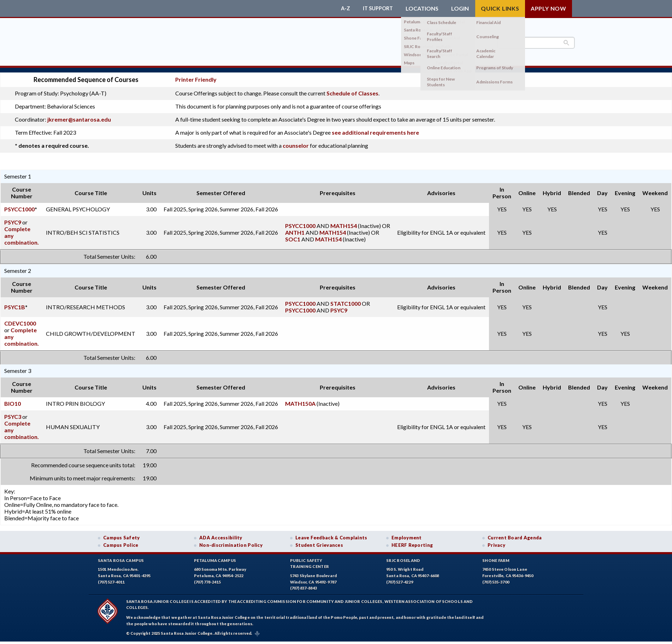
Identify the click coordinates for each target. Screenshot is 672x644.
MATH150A (300, 399)
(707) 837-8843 (303, 583)
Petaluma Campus (215, 556)
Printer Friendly (196, 75)
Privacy (496, 540)
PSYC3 (13, 412)
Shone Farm (496, 556)
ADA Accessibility (221, 533)
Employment (407, 533)
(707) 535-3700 (496, 577)
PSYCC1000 (19, 204)
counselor (296, 141)
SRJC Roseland (403, 556)
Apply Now (549, 8)
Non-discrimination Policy (231, 540)
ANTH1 (295, 228)
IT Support (376, 8)
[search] (536, 43)
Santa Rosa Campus (121, 556)
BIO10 (13, 399)
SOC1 (293, 235)
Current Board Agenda (515, 533)
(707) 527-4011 (111, 577)
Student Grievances (319, 540)
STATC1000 (346, 299)
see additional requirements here (375, 128)
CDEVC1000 (20, 319)
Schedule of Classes (352, 89)
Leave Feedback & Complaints (331, 533)
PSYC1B (15, 302)
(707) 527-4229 (400, 577)
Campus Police (121, 540)
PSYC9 (13, 218)
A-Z (342, 8)
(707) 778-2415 (207, 577)
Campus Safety (122, 533)
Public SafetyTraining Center (310, 559)
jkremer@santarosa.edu (79, 115)
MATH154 (344, 221)
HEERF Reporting (412, 540)
